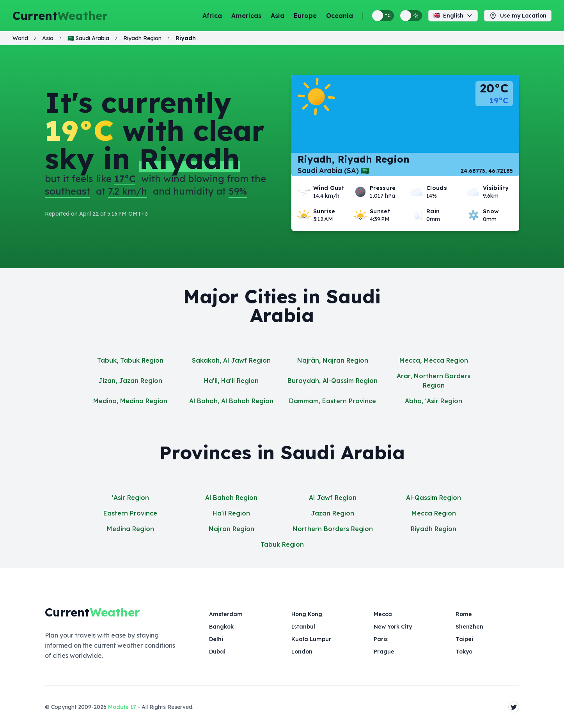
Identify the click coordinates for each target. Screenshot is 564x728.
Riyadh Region (434, 529)
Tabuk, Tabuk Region (130, 360)
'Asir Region (130, 498)
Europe (305, 16)
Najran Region (231, 529)
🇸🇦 (88, 38)
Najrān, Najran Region (333, 360)
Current (60, 16)
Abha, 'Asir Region (434, 401)
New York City (393, 627)
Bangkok (221, 627)
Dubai (217, 652)
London (302, 652)
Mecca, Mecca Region (434, 360)
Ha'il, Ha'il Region (231, 381)
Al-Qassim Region (434, 498)
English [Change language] (453, 16)
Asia (278, 16)
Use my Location (518, 16)
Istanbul (303, 627)
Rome (464, 614)
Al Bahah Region (231, 498)
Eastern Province (130, 513)
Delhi (216, 639)
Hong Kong (307, 614)
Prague (384, 652)
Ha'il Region (231, 513)
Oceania (340, 16)
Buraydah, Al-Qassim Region (333, 381)
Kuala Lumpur (311, 639)
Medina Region (130, 529)
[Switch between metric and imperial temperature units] (383, 16)
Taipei (464, 639)
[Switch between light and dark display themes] (411, 16)
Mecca (383, 614)
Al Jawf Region (333, 498)
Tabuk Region (282, 544)
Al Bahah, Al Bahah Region (231, 401)
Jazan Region (333, 513)
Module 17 (122, 707)
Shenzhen (469, 627)
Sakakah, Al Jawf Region (231, 360)
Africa (212, 16)
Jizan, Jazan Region (130, 381)
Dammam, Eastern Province (333, 401)
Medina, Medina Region (130, 401)
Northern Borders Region (333, 529)
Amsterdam (226, 614)
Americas (246, 16)
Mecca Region (434, 513)
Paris (381, 639)
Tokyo (464, 652)
